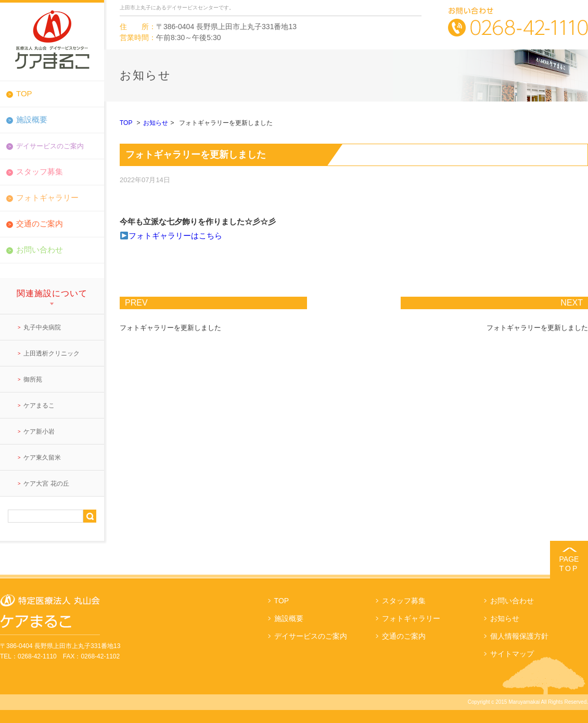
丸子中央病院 (42, 327)
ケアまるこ (39, 405)
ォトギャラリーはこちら (179, 236)
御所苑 (33, 379)
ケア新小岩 (39, 432)
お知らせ (156, 123)
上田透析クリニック (52, 353)
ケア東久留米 (42, 458)
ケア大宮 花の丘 (46, 484)
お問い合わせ (40, 250)
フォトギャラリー (47, 198)
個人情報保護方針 (519, 636)
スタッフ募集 (40, 172)
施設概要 (32, 119)
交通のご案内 (40, 224)
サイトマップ (512, 654)
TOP (24, 93)
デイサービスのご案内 (311, 636)
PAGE (569, 564)
